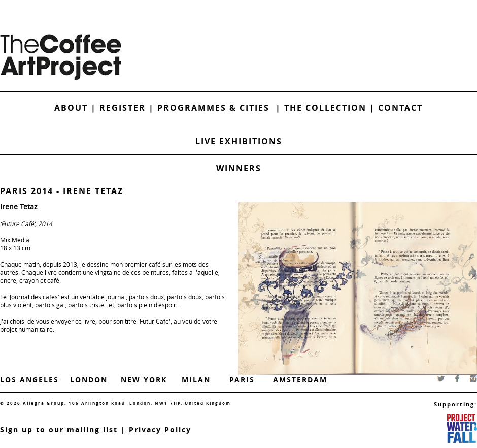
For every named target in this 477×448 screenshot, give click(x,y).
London (89, 380)
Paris (242, 380)
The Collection (327, 108)
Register (123, 108)
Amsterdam (300, 380)
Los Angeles (29, 380)
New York (144, 380)
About (71, 108)
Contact (400, 108)
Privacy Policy (160, 429)
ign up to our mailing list (61, 429)
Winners (239, 168)
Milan (196, 380)
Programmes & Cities (216, 108)
